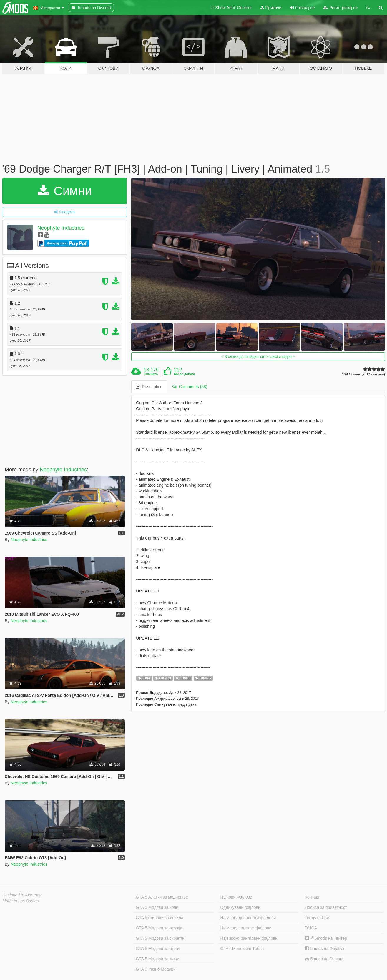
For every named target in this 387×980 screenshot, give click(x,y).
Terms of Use (317, 918)
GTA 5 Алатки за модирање (162, 897)
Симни (65, 191)
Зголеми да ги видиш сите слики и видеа (258, 357)
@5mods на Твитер (326, 938)
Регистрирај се (341, 8)
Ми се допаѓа (184, 374)
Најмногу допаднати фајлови (248, 918)
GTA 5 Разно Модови (156, 969)
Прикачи (271, 8)
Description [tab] (149, 387)
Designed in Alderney (22, 895)
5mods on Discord (324, 959)
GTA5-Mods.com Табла (242, 949)
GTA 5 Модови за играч (158, 949)
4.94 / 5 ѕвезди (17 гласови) (363, 374)
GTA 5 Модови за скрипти (160, 938)
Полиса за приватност (326, 907)
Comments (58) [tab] (190, 387)
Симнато (151, 374)
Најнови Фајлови (236, 897)
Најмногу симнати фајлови (246, 928)
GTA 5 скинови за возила (159, 918)
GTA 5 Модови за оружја (159, 928)
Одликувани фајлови (240, 907)
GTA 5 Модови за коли (157, 907)
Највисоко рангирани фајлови (249, 938)
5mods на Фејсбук (325, 949)
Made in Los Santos (21, 901)
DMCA (311, 928)
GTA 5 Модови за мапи (157, 959)
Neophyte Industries (61, 228)
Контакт (312, 897)
